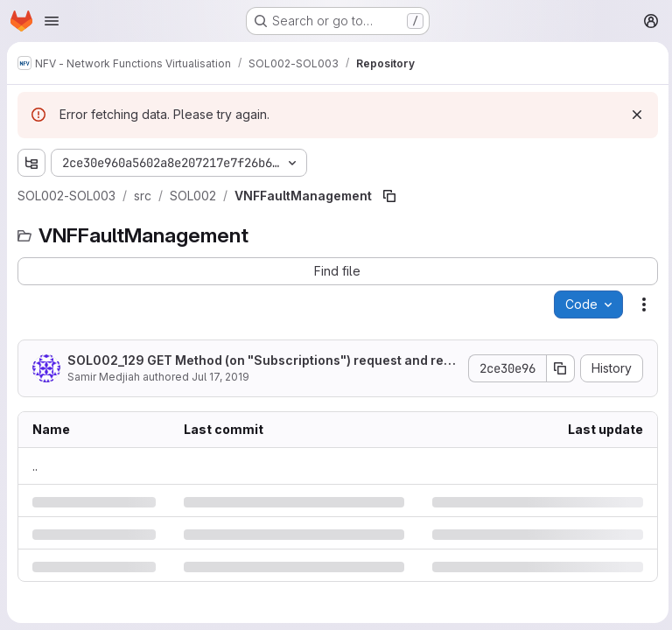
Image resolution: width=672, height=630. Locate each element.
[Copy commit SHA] (557, 368)
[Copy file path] (389, 196)
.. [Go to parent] (35, 466)
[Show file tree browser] (31, 163)
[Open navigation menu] (52, 21)
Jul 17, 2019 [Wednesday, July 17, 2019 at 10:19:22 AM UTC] (220, 377)
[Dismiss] (633, 115)
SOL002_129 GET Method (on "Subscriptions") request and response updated (259, 361)
